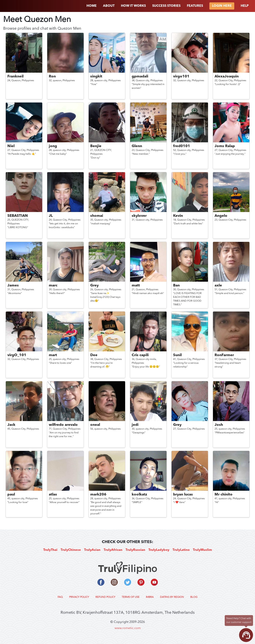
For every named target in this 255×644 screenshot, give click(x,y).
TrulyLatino (181, 550)
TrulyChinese (71, 550)
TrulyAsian (92, 550)
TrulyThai (50, 550)
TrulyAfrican (113, 550)
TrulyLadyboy (159, 550)
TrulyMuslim (202, 550)
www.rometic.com (128, 628)
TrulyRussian (135, 550)
